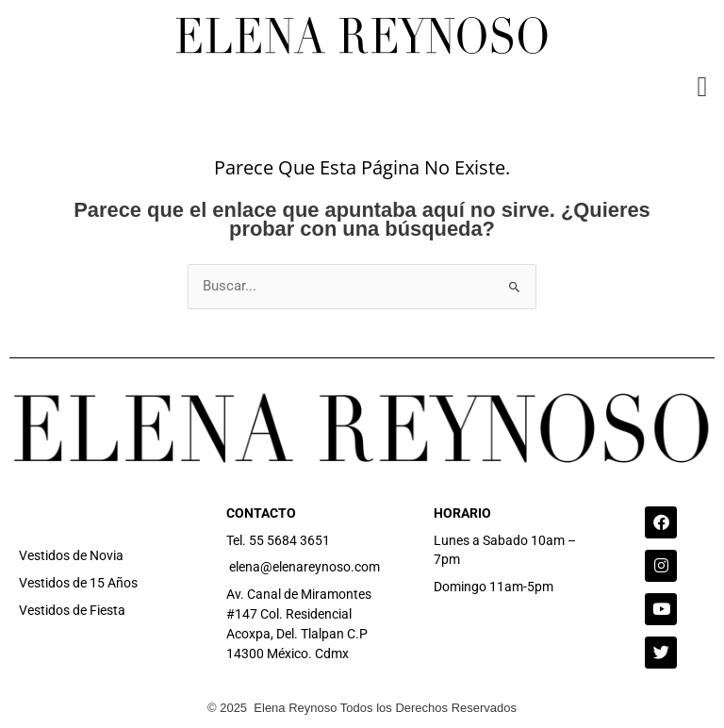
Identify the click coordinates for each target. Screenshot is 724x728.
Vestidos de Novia (71, 555)
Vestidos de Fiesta (72, 610)
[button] (702, 86)
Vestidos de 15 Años (78, 583)
